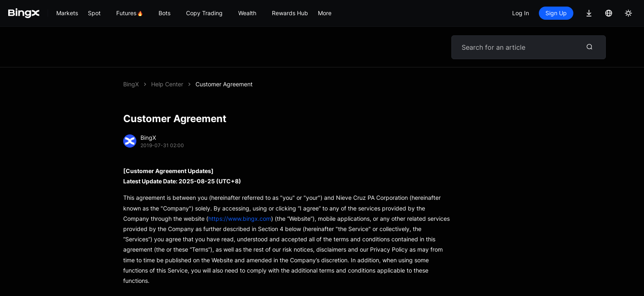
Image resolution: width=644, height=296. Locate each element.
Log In (521, 13)
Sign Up (556, 13)
